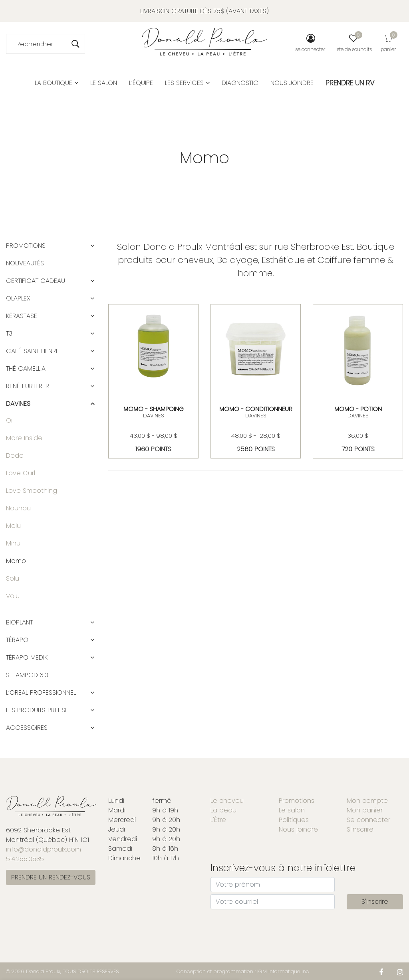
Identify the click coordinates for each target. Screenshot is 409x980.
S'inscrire (360, 829)
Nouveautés (25, 263)
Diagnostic (240, 83)
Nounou (18, 508)
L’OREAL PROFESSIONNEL (41, 693)
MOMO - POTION (358, 409)
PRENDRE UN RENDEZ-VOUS (51, 877)
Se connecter (368, 820)
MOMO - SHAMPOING (154, 409)
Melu (13, 526)
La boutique (57, 83)
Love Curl (21, 473)
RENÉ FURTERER (28, 386)
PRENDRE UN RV (350, 83)
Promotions (26, 246)
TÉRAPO (17, 640)
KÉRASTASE (22, 316)
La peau (223, 810)
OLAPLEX (18, 298)
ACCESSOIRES (27, 728)
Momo (16, 561)
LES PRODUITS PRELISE (37, 710)
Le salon (104, 83)
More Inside (24, 438)
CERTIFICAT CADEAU (36, 281)
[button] (92, 246)
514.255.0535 (25, 859)
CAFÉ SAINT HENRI (32, 351)
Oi (9, 420)
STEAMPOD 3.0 (27, 675)
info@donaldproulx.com (44, 849)
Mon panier (365, 810)
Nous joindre (292, 83)
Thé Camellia (26, 368)
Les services (187, 83)
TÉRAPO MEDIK (27, 657)
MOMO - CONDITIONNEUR (256, 409)
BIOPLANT (19, 622)
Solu (13, 578)
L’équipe (141, 83)
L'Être (218, 820)
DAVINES (153, 416)
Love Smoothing (32, 491)
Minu (13, 543)
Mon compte (367, 801)
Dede (15, 455)
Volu (13, 596)
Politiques (294, 820)
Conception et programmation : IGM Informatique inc (243, 971)
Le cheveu (227, 801)
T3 (9, 333)
